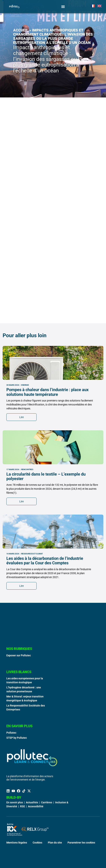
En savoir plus (15, 802)
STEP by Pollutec (17, 738)
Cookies (37, 843)
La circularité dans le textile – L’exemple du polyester (46, 555)
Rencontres (27, 548)
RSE (23, 806)
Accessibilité (36, 806)
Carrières (47, 802)
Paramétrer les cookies (81, 843)
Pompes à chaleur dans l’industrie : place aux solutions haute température (47, 471)
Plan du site (55, 843)
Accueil (21, 30)
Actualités (32, 802)
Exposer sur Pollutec (19, 655)
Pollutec (11, 733)
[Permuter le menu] (63, 7)
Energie (25, 464)
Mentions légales (17, 843)
